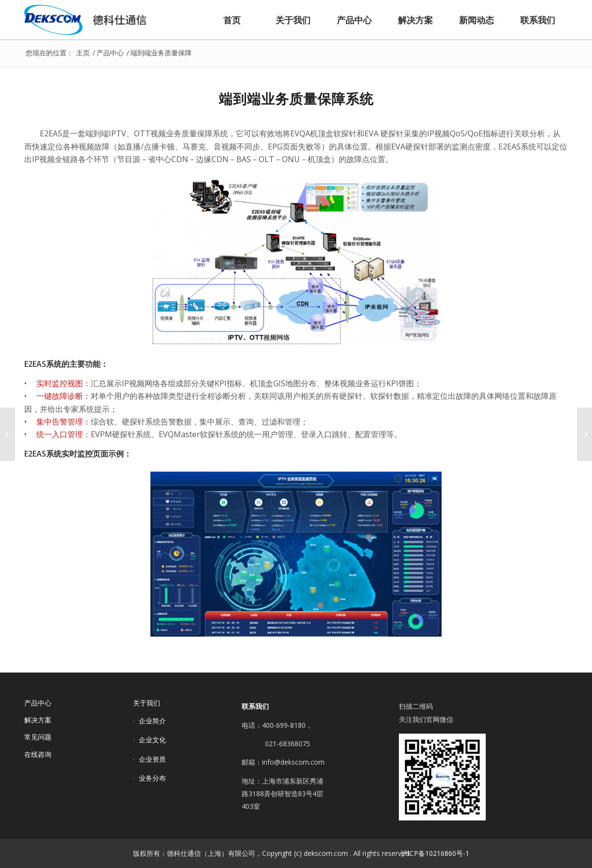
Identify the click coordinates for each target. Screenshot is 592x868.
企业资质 (152, 759)
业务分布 (152, 778)
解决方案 (38, 720)
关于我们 (147, 703)
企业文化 (152, 740)
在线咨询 (38, 754)
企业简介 (152, 721)
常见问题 (38, 737)
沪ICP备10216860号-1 (435, 853)
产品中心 (38, 703)
